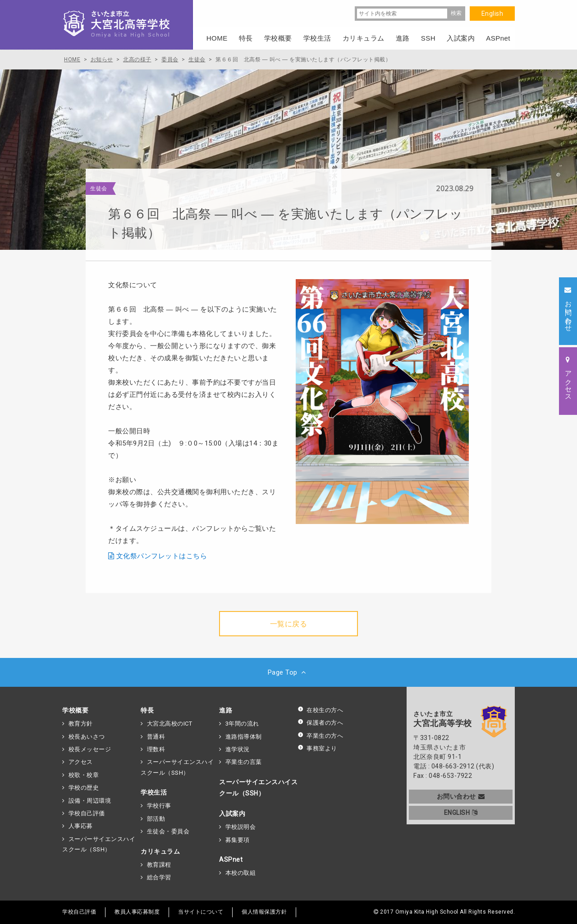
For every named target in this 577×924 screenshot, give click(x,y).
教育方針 (81, 724)
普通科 (156, 737)
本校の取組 (241, 873)
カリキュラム (160, 851)
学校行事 (159, 806)
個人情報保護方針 (264, 912)
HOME (217, 38)
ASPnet (231, 860)
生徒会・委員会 (168, 831)
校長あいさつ (87, 737)
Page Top (289, 672)
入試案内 (232, 814)
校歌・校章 (84, 775)
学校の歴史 (84, 788)
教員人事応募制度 (137, 912)
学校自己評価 (87, 813)
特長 (147, 710)
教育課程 (159, 865)
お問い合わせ (461, 796)
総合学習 (159, 877)
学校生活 (154, 792)
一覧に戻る (289, 624)
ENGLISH (461, 813)
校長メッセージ (90, 749)
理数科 (156, 749)
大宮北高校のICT (170, 724)
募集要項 (238, 840)
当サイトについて (201, 912)
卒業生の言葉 (244, 762)
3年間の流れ (242, 724)
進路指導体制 (244, 737)
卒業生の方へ (320, 736)
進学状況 (238, 749)
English (492, 14)
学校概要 (75, 710)
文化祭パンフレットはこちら (162, 556)
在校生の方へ (320, 710)
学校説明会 (241, 827)
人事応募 (81, 826)
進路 (226, 710)
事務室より (317, 748)
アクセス (81, 762)
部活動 (156, 819)
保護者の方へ (320, 723)
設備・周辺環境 (90, 801)
